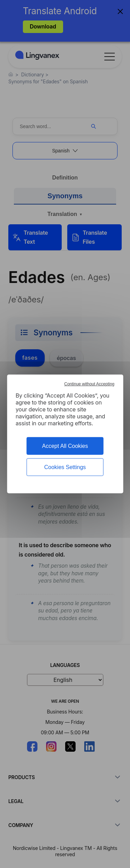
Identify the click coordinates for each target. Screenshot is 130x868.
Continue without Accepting (89, 384)
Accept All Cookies (65, 446)
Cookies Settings (65, 467)
